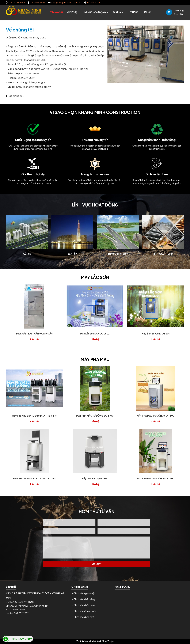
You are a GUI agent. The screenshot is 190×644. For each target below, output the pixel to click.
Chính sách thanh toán (85, 611)
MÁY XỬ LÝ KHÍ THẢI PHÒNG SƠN (34, 334)
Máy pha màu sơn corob (95, 478)
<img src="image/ (15, 17)
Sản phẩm (118, 12)
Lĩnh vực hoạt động (94, 12)
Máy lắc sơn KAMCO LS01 (156, 334)
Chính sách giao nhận (84, 593)
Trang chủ (57, 12)
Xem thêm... (16, 96)
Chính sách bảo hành (84, 605)
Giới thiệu (73, 12)
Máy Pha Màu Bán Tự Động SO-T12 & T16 (34, 416)
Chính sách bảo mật (84, 617)
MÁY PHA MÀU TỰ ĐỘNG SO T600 (156, 416)
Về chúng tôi (20, 30)
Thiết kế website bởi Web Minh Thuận (95, 641)
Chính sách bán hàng (84, 599)
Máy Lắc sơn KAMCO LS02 (95, 334)
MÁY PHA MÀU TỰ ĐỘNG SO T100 (95, 416)
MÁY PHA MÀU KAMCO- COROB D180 (34, 478)
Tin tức (134, 12)
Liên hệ (147, 12)
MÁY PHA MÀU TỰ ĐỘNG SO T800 (156, 478)
